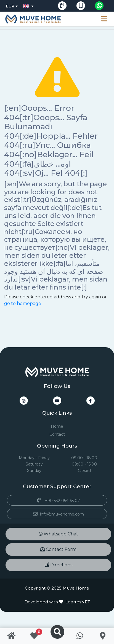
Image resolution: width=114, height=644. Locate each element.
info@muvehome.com (57, 514)
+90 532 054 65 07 (57, 501)
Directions (59, 565)
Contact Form (58, 549)
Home (57, 426)
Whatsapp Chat (58, 534)
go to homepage (23, 303)
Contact (57, 434)
